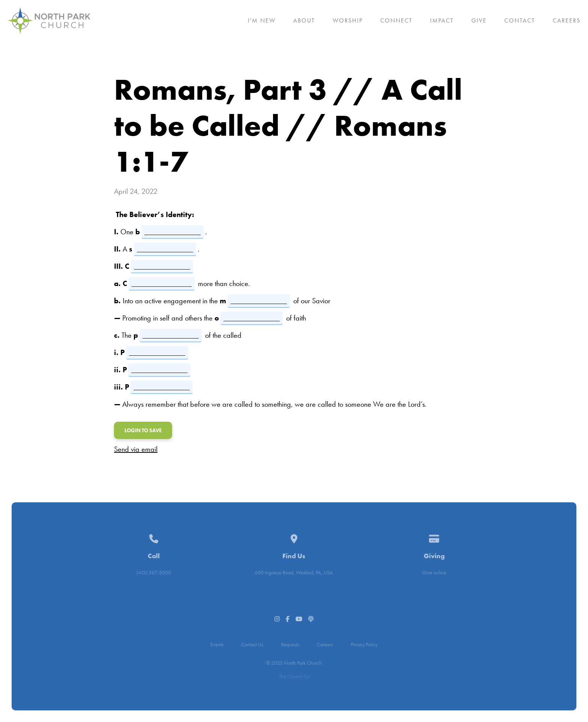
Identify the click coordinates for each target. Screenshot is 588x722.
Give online (434, 572)
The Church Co (294, 676)
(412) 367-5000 (154, 572)
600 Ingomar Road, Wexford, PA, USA (294, 572)
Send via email (136, 449)
